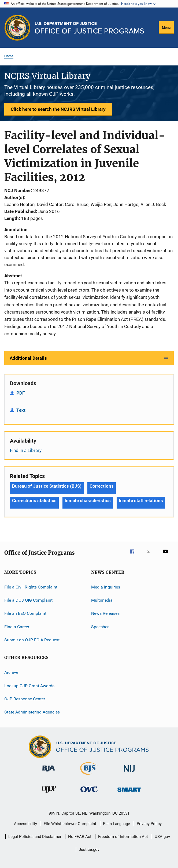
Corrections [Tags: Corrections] (102, 486)
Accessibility (25, 824)
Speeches (100, 626)
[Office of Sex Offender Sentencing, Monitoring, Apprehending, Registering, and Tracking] (129, 793)
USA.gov (162, 837)
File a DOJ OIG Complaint (28, 600)
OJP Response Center (25, 699)
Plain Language (116, 824)
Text (21, 410)
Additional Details (28, 358)
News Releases (105, 613)
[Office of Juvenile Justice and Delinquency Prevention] (49, 794)
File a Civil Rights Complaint (31, 587)
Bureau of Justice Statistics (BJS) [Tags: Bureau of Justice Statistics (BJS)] (47, 486)
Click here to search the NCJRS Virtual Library (58, 109)
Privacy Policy (149, 824)
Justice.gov (89, 849)
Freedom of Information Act (123, 837)
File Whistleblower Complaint (70, 824)
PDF (21, 393)
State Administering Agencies (32, 712)
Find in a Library (26, 450)
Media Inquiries (106, 587)
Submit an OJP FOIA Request (32, 640)
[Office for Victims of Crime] (89, 793)
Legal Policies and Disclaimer (35, 837)
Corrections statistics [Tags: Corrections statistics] (34, 501)
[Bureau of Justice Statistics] (89, 776)
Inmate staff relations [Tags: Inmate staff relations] (141, 501)
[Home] (89, 28)
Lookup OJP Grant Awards (29, 685)
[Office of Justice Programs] (17, 28)
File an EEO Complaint (25, 613)
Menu (166, 27)
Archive (11, 672)
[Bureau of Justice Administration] (49, 773)
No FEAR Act (80, 837)
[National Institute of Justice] (129, 773)
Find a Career (17, 626)
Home (9, 56)
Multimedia (102, 600)
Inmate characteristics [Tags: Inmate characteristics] (88, 501)
